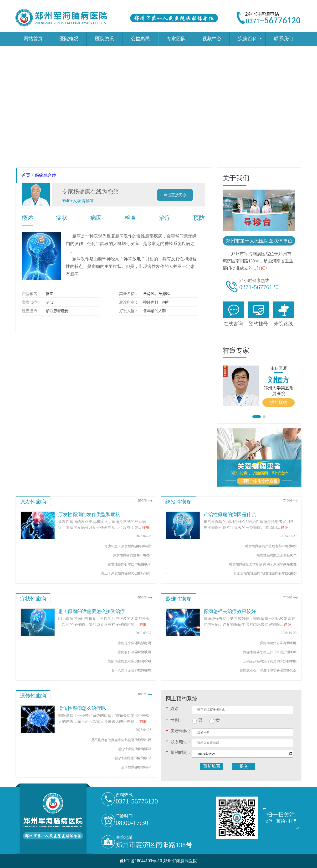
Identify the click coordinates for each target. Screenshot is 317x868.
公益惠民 (140, 39)
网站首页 (33, 39)
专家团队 (176, 39)
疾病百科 (248, 39)
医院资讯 (105, 39)
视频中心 (212, 39)
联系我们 (283, 39)
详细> (262, 268)
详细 (146, 528)
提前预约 (279, 402)
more (146, 500)
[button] (257, 417)
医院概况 (69, 39)
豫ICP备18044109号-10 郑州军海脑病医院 (159, 861)
